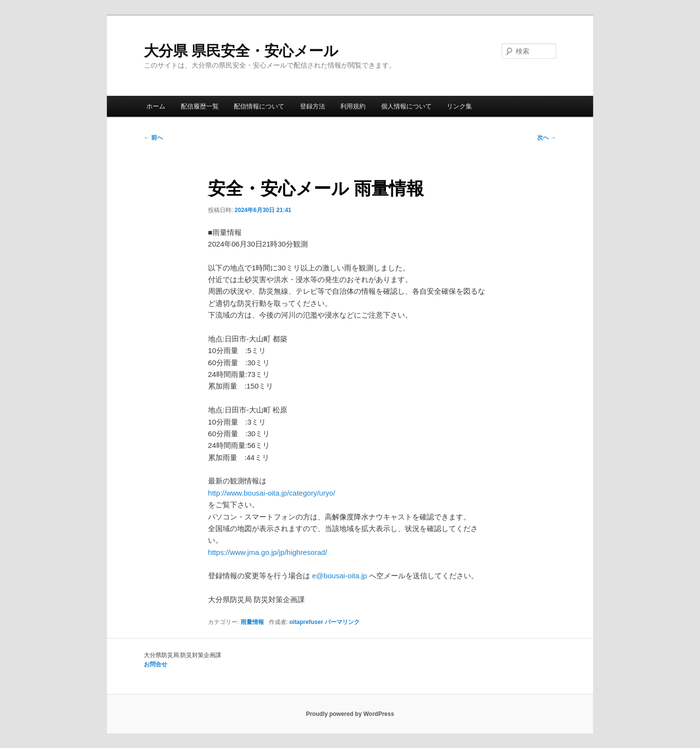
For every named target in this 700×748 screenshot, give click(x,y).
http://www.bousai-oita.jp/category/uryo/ (272, 493)
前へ (153, 138)
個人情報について (406, 106)
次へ (547, 138)
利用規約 (353, 106)
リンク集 (459, 106)
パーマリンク (342, 622)
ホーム (156, 106)
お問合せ (156, 664)
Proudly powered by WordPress (350, 714)
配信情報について (259, 106)
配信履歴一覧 (200, 106)
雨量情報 (252, 622)
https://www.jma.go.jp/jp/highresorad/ (268, 552)
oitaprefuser (306, 622)
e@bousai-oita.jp (340, 576)
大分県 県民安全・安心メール (241, 51)
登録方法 (313, 106)
